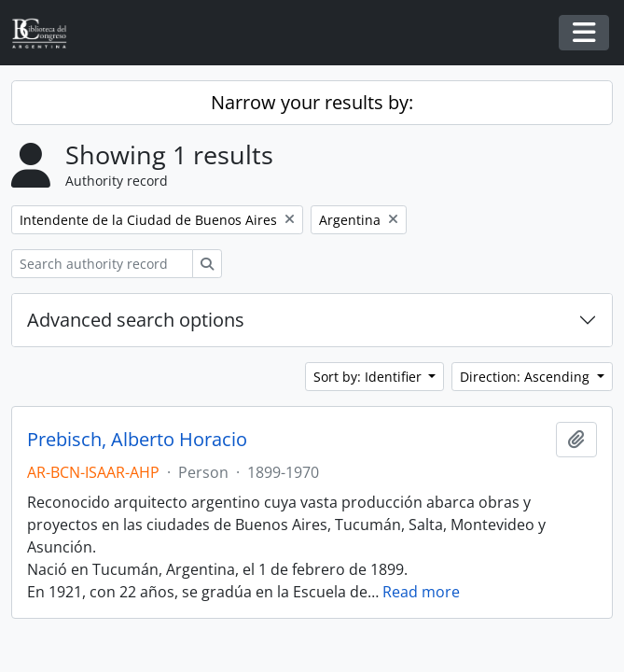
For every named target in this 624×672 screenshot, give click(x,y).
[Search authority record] (102, 264)
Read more (421, 592)
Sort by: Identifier (369, 377)
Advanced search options (136, 320)
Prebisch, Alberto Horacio (137, 440)
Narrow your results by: (312, 102)
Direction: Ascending (527, 377)
